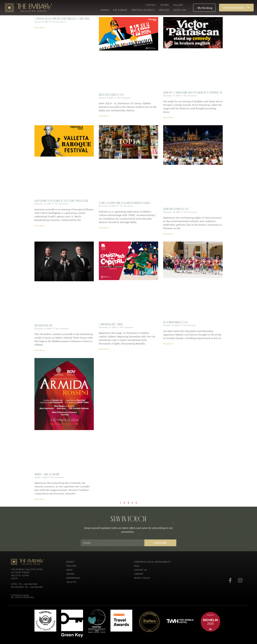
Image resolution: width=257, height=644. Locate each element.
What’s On (180, 10)
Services (164, 10)
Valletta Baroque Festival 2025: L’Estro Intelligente (61, 201)
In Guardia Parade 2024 (175, 322)
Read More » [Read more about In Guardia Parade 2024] (169, 344)
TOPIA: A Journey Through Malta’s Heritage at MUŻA (125, 203)
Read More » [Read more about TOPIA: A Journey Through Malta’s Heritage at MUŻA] (105, 228)
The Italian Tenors (43, 326)
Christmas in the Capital (111, 324)
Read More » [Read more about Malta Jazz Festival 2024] (105, 116)
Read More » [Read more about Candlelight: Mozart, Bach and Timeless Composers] (40, 28)
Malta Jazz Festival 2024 (111, 95)
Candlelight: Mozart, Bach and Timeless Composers (62, 19)
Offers (165, 5)
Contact (151, 5)
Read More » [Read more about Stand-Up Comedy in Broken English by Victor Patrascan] (169, 117)
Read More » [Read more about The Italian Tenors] (40, 350)
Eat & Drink (120, 10)
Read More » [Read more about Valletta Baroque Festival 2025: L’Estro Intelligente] (40, 225)
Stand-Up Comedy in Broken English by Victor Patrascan (193, 93)
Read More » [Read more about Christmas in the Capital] (105, 349)
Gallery (178, 5)
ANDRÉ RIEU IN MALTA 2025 (176, 209)
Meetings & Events (143, 10)
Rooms (105, 10)
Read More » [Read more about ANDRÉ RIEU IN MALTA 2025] (169, 234)
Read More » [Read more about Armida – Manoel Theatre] (40, 499)
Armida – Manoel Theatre (47, 474)
